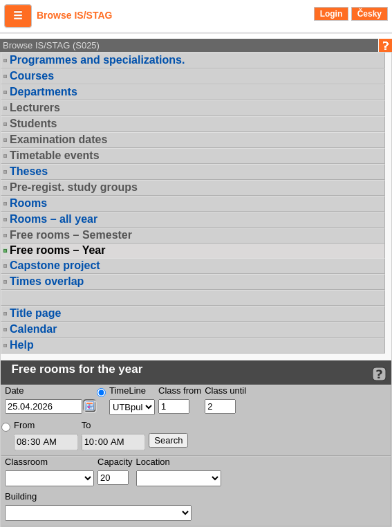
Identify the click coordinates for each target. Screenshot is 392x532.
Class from (180, 391)
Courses (32, 76)
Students (33, 123)
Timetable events (55, 155)
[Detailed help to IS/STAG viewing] (379, 374)
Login (332, 14)
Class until (225, 391)
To (86, 425)
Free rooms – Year (57, 250)
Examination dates (58, 139)
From (24, 425)
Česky (370, 14)
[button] (18, 16)
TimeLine (128, 391)
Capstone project (55, 265)
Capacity (115, 462)
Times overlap (47, 281)
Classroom (26, 462)
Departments (44, 92)
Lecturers (35, 108)
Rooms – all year (54, 219)
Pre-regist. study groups (74, 187)
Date (14, 391)
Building (21, 496)
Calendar (33, 329)
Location (153, 462)
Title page (35, 313)
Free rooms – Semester (71, 235)
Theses (29, 171)
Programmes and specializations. (97, 60)
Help (22, 345)
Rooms (28, 203)
